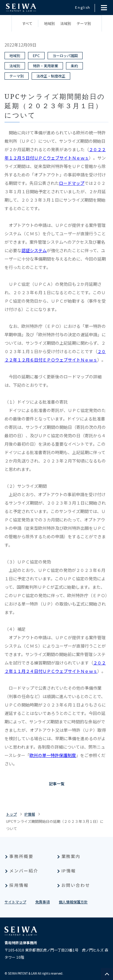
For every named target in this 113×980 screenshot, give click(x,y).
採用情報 (19, 885)
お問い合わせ (76, 885)
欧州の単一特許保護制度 (53, 755)
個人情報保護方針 (73, 902)
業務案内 (71, 856)
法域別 (66, 23)
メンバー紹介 (24, 871)
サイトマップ (15, 902)
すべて (27, 23)
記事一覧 (57, 784)
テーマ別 (84, 23)
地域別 (49, 23)
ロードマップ (72, 183)
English (83, 7)
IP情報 (30, 814)
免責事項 (42, 902)
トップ (11, 814)
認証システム (34, 250)
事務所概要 (21, 856)
